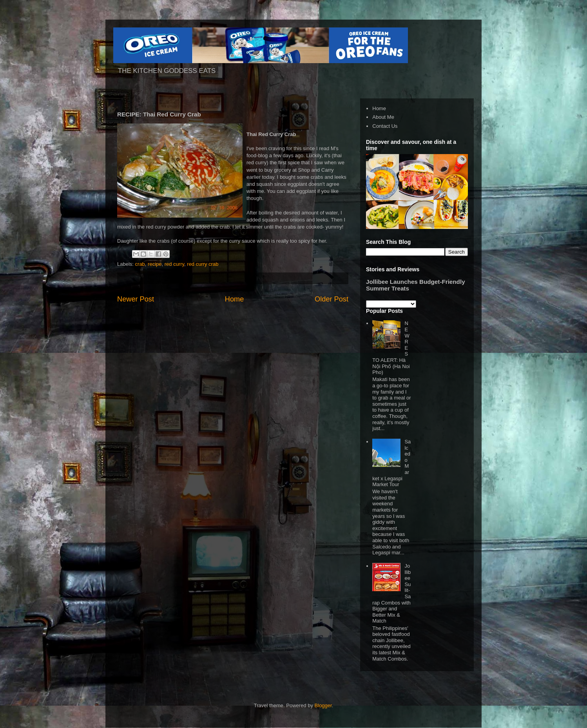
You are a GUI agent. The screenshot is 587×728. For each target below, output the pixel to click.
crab (140, 264)
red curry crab (203, 264)
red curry (174, 264)
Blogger (323, 705)
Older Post (332, 299)
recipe (155, 264)
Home (235, 299)
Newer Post (136, 299)
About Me (383, 117)
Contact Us (385, 126)
